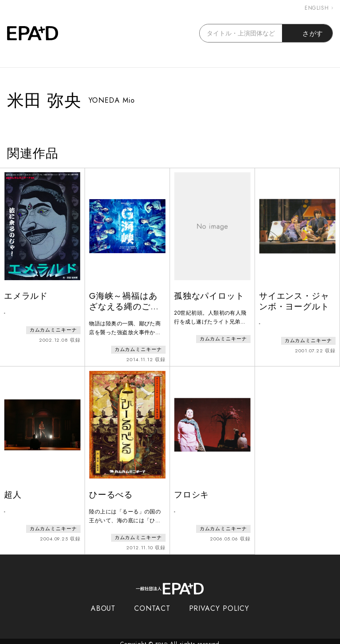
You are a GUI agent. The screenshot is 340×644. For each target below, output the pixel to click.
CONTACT (152, 603)
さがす (307, 33)
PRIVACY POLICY (219, 603)
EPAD (162, 639)
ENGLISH (319, 8)
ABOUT (103, 603)
